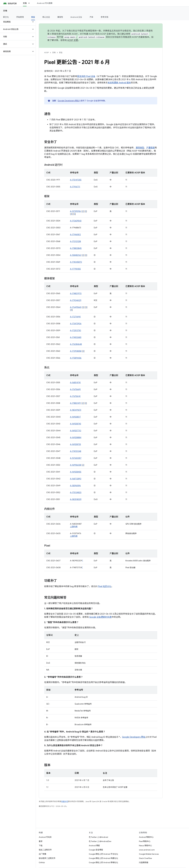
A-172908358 (76, 351)
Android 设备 (76, 17)
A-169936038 (76, 465)
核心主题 (46, 17)
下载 (41, 846)
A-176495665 (76, 307)
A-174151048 (76, 451)
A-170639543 (76, 221)
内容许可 (65, 801)
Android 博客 (94, 846)
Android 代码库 (45, 837)
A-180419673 (76, 410)
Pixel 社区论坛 (105, 586)
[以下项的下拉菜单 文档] (30, 3)
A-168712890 (76, 479)
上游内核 (74, 527)
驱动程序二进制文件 (47, 858)
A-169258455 (76, 472)
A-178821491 (75, 403)
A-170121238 (75, 241)
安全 (61, 53)
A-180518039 (76, 499)
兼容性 (60, 17)
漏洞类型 (140, 148)
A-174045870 (76, 262)
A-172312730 (76, 330)
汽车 (92, 17)
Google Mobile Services (149, 854)
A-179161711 (75, 187)
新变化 (6, 17)
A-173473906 (76, 324)
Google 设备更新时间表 (100, 617)
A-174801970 (76, 293)
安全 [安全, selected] (33, 17)
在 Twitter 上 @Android (98, 837)
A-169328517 (75, 417)
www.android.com (147, 850)
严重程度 (150, 148)
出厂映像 (42, 854)
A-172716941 (75, 317)
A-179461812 (75, 235)
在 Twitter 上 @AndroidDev (100, 841)
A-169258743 (76, 424)
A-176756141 (75, 396)
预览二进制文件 (45, 850)
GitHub (42, 862)
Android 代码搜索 (45, 3)
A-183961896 (75, 486)
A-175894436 (76, 358)
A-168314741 (75, 383)
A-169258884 (76, 438)
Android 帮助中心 (146, 837)
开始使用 (20, 17)
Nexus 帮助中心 (145, 846)
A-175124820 (76, 492)
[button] (16, 22)
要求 (41, 841)
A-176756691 (75, 389)
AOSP (46, 53)
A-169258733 (75, 444)
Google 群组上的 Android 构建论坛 (103, 858)
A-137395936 (75, 211)
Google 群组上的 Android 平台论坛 (103, 854)
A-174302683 (76, 337)
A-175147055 (76, 180)
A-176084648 (76, 344)
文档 (5, 11)
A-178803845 (76, 248)
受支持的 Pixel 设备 (86, 76)
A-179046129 (76, 300)
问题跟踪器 (144, 862)
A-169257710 (76, 431)
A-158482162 (76, 255)
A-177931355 (75, 269)
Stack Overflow (145, 858)
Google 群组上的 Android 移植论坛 (103, 862)
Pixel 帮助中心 (145, 841)
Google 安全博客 (96, 850)
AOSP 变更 (73, 40)
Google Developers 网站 (68, 101)
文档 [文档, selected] (25, 3)
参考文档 (104, 17)
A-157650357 (76, 458)
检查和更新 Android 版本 (119, 83)
